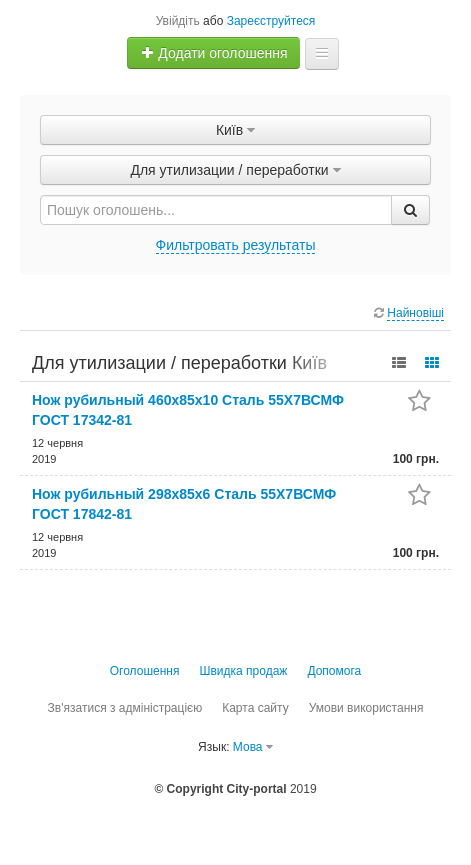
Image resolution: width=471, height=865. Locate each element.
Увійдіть (178, 21)
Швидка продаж (244, 671)
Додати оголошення (213, 53)
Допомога (334, 671)
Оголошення (145, 671)
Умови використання (366, 708)
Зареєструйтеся (271, 21)
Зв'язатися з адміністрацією (125, 708)
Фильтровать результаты (236, 245)
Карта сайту (255, 708)
